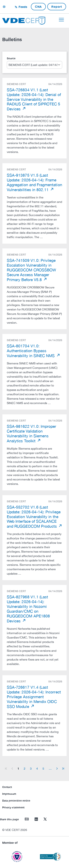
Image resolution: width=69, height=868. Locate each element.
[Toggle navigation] (61, 20)
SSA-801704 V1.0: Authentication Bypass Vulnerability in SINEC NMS (31, 351)
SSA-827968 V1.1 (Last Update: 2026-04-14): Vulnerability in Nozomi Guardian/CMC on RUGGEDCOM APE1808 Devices (28, 609)
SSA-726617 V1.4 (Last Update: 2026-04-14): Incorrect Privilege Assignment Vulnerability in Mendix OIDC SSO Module (34, 697)
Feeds (22, 7)
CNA (38, 7)
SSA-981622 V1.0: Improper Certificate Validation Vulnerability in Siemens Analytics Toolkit (31, 434)
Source (11, 58)
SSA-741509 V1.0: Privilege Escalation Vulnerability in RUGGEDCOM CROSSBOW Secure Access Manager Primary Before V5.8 (31, 270)
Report (57, 7)
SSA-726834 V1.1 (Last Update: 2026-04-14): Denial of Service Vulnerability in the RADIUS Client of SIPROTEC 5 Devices (34, 99)
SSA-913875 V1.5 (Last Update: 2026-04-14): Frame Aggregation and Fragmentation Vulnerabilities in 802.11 (34, 182)
